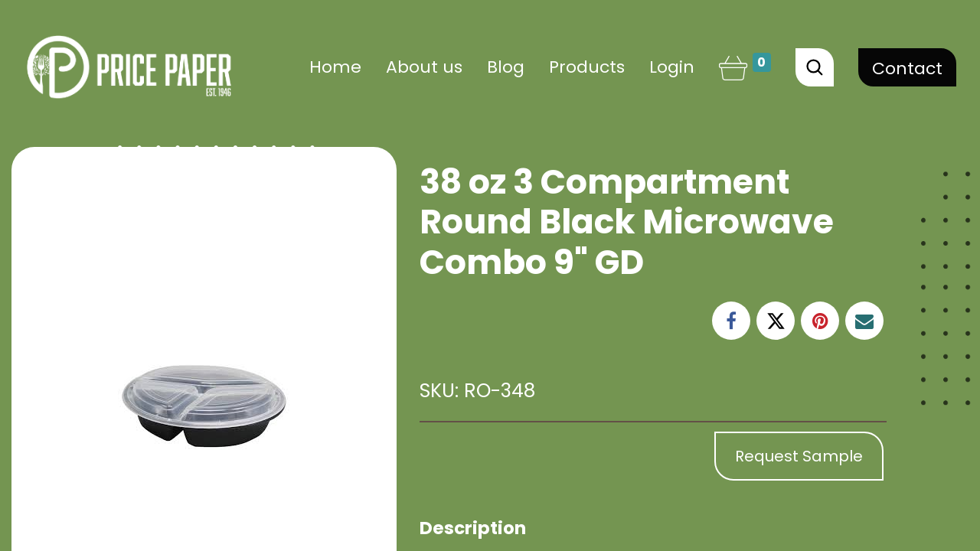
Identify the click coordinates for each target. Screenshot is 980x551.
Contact (907, 68)
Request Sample (799, 456)
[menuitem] (335, 67)
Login (672, 67)
